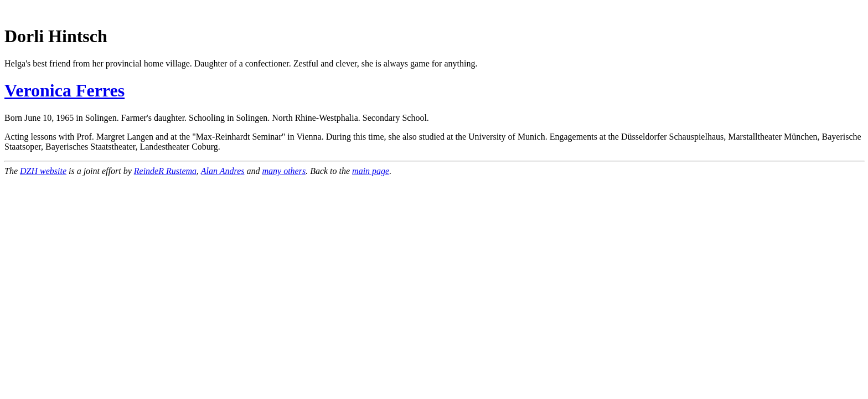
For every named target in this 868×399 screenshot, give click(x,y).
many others (284, 171)
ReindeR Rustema (165, 171)
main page (371, 171)
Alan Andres (223, 171)
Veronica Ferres (64, 90)
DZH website (43, 171)
